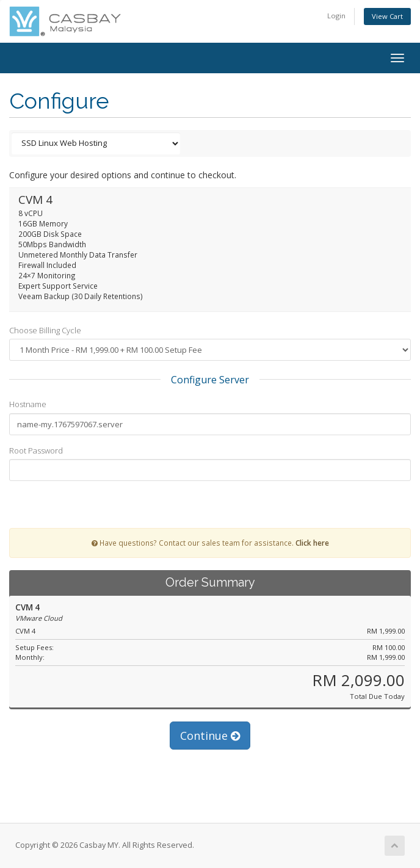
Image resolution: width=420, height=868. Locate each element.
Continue (210, 736)
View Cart (387, 16)
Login (336, 16)
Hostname (28, 404)
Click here (312, 543)
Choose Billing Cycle (45, 330)
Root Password (36, 450)
